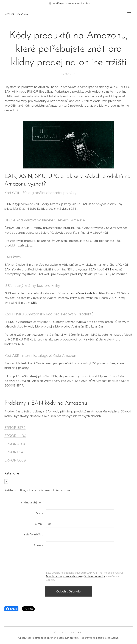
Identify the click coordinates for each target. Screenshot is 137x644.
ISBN (34, 303)
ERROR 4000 (15, 444)
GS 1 (108, 269)
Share (11, 609)
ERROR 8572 (15, 428)
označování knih (81, 293)
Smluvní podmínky (95, 576)
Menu (129, 14)
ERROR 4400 (15, 436)
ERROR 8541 (15, 452)
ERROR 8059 (15, 460)
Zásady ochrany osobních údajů (64, 576)
